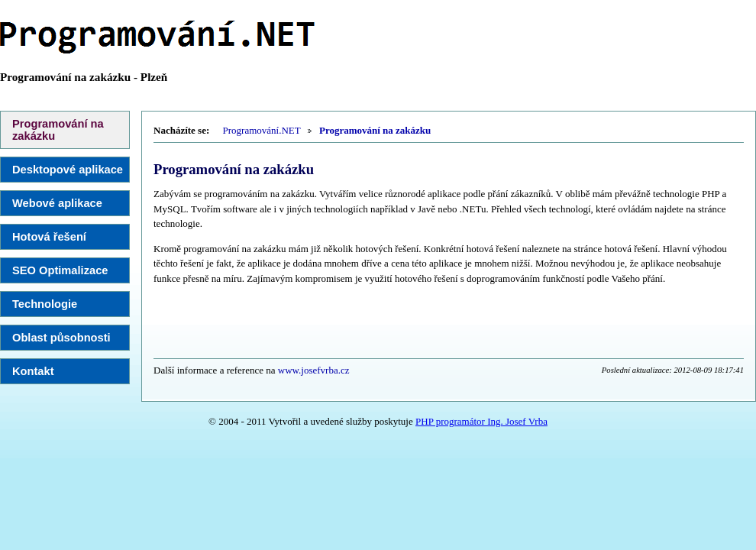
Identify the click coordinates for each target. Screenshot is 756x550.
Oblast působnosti (61, 338)
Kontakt (33, 371)
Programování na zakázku (58, 130)
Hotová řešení (49, 237)
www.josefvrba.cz (314, 370)
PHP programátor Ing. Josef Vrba (481, 421)
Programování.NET (262, 130)
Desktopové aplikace (68, 170)
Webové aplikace (57, 203)
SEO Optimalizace (60, 270)
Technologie (45, 304)
